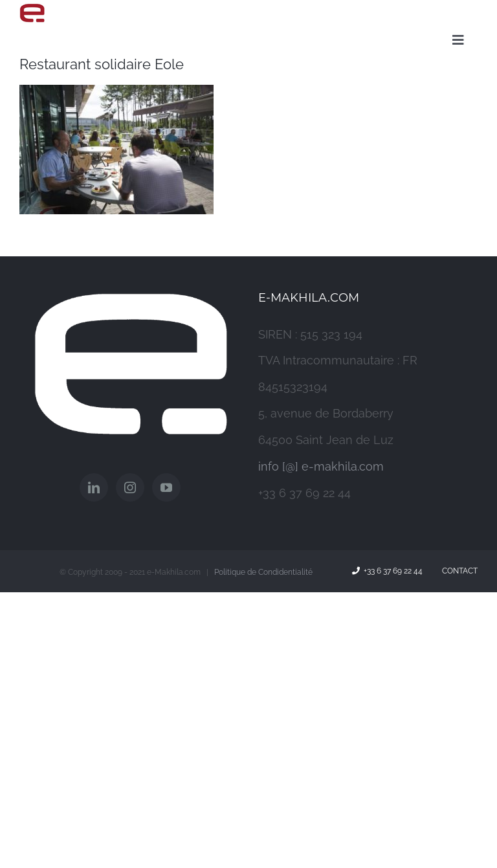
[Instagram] (130, 487)
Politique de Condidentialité (263, 572)
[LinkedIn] (94, 487)
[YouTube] (166, 487)
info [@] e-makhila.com (321, 466)
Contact (458, 571)
